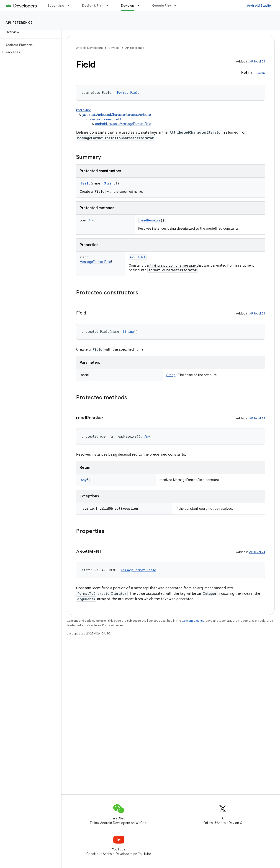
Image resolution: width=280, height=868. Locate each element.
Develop (114, 48)
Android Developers (89, 48)
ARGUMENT (138, 257)
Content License (193, 621)
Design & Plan (93, 5)
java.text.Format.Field (105, 119)
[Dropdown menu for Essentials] (70, 5)
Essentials (56, 5)
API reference (19, 23)
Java (261, 73)
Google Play (162, 5)
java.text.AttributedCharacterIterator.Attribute (117, 115)
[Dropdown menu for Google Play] (177, 5)
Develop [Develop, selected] (128, 5)
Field (86, 183)
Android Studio (259, 5)
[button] (30, 52)
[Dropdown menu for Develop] (141, 5)
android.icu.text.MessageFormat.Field (123, 124)
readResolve (150, 220)
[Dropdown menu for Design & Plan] (109, 5)
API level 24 (257, 61)
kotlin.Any (83, 110)
